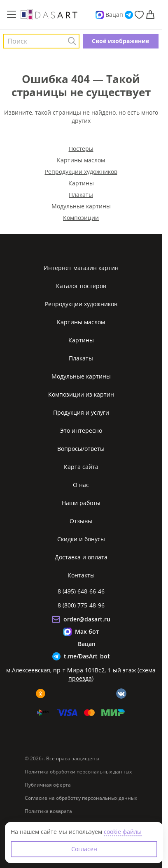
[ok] (41, 694)
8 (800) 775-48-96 (81, 605)
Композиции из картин (81, 394)
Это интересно (81, 431)
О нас (81, 485)
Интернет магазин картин (81, 268)
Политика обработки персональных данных (78, 772)
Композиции (81, 218)
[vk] (121, 694)
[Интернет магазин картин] (49, 14)
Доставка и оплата (81, 557)
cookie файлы (123, 832)
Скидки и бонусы (81, 539)
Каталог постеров (81, 286)
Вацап (114, 15)
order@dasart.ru (87, 619)
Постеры (81, 149)
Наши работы (81, 503)
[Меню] (12, 15)
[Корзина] (150, 15)
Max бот (87, 631)
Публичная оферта (48, 785)
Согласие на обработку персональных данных (81, 798)
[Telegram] (129, 15)
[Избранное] (139, 15)
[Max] (100, 15)
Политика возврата (48, 811)
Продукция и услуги (81, 412)
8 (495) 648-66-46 (81, 591)
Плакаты (81, 195)
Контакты (81, 575)
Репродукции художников (81, 172)
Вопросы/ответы (81, 449)
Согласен (84, 849)
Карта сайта (81, 467)
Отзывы (81, 521)
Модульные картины (81, 206)
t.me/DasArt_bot (87, 656)
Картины (81, 183)
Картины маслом (81, 160)
